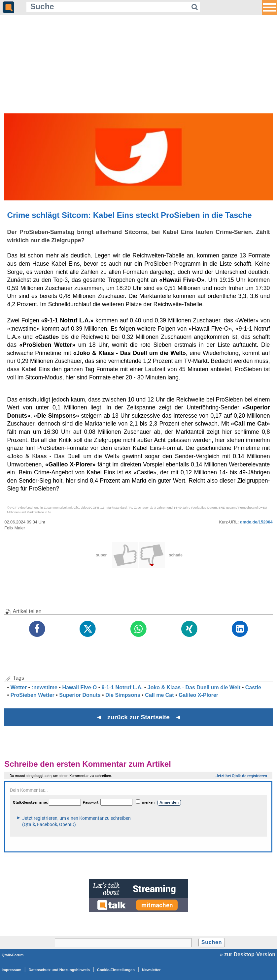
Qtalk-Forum (13, 955)
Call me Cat (159, 695)
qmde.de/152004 (256, 522)
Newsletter (151, 970)
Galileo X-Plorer (198, 695)
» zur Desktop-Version (248, 954)
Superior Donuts (80, 695)
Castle (253, 687)
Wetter (19, 687)
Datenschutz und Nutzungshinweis (59, 970)
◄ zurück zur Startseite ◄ (138, 717)
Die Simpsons (123, 695)
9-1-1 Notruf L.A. (122, 687)
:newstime (45, 687)
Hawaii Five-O (79, 687)
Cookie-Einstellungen (116, 970)
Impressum (12, 970)
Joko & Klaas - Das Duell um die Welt (194, 687)
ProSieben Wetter (33, 695)
